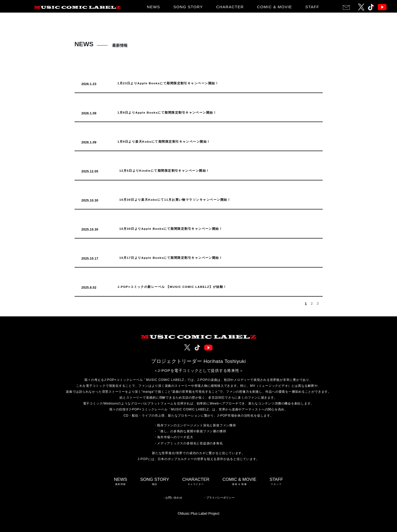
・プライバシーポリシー (219, 498)
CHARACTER (230, 7)
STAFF (312, 7)
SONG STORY (188, 7)
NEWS (153, 7)
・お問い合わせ (172, 498)
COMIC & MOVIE (275, 7)
